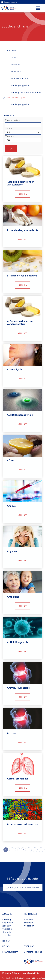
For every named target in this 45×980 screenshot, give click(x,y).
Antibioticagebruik (18, 642)
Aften (10, 460)
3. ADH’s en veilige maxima (22, 276)
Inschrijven (7, 935)
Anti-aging (13, 597)
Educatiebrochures (20, 78)
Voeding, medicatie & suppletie (26, 92)
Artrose (11, 733)
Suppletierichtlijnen (16, 97)
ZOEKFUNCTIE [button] (9, 115)
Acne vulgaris (15, 369)
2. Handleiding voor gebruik (22, 230)
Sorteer (9, 129)
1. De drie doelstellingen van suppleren (21, 183)
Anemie (11, 506)
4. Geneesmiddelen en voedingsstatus (20, 323)
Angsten (12, 551)
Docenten (6, 926)
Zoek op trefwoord (14, 120)
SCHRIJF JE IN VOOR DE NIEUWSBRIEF (23, 888)
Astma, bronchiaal (17, 779)
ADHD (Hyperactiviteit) (20, 415)
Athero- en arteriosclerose (22, 824)
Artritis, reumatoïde (18, 688)
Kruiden (15, 58)
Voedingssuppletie (20, 85)
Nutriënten (16, 64)
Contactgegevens (9, 2)
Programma (7, 923)
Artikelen (11, 51)
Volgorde (9, 136)
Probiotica (16, 72)
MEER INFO (22, 194)
